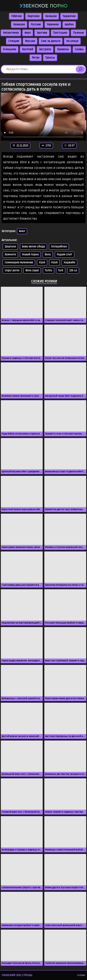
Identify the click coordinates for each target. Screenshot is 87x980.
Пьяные (78, 33)
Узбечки (16, 16)
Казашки (51, 16)
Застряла (45, 49)
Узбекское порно (43, 6)
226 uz (73, 270)
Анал (28, 33)
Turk (61, 270)
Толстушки (60, 33)
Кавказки (19, 25)
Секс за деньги (51, 41)
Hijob (54, 263)
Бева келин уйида (33, 247)
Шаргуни (10, 247)
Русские (36, 25)
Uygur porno (12, 270)
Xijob (42, 263)
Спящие (14, 41)
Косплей (28, 49)
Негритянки (11, 33)
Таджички (69, 16)
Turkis (48, 270)
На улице (72, 41)
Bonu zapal (32, 270)
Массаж (30, 41)
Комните (10, 255)
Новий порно (30, 255)
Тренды (28, 975)
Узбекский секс (11, 975)
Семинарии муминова (19, 263)
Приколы (63, 49)
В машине (10, 49)
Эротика (42, 33)
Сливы (79, 49)
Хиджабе (69, 263)
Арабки (69, 25)
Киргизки (33, 16)
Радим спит (65, 255)
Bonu (48, 255)
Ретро (36, 58)
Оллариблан (59, 247)
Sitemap (81, 975)
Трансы (50, 58)
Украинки (53, 25)
